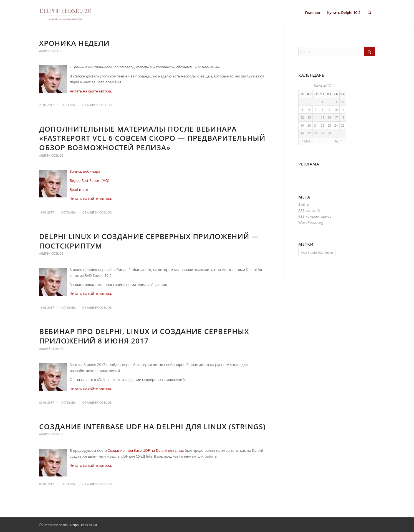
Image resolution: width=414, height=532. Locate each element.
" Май (306, 141)
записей (309, 211)
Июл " (338, 141)
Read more (79, 189)
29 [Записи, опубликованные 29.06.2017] (323, 133)
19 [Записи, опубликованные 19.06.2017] (302, 125)
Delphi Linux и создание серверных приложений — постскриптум (149, 241)
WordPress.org (311, 222)
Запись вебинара (85, 171)
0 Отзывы (68, 105)
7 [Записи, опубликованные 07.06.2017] (316, 110)
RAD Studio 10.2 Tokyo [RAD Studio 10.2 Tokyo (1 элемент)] (317, 253)
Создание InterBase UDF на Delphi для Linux (146, 450)
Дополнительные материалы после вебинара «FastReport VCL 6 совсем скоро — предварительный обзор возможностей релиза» (152, 138)
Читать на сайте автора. (91, 91)
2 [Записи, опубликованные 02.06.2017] (329, 102)
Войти (304, 204)
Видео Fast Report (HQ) (89, 180)
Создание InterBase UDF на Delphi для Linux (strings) (152, 426)
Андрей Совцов (51, 51)
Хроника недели (74, 43)
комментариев (315, 216)
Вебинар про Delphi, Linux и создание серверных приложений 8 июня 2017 (144, 336)
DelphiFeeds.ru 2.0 (84, 525)
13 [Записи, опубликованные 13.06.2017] (309, 117)
